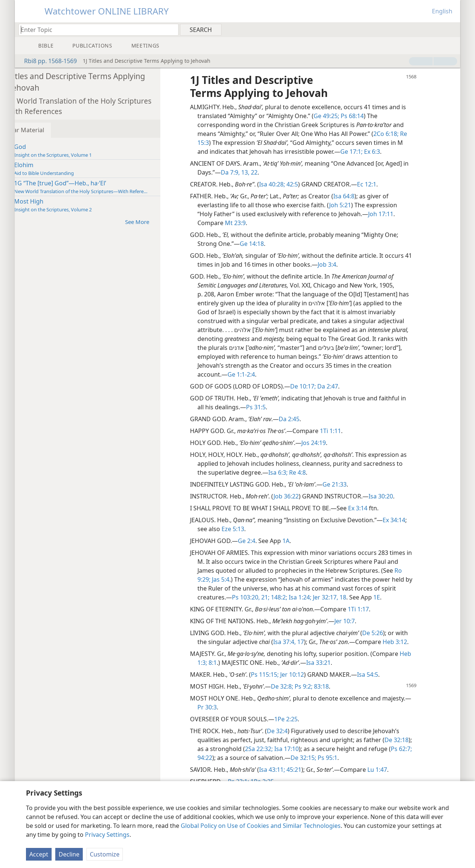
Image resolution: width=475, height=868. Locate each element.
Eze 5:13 (254, 529)
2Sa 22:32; (300, 749)
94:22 (250, 758)
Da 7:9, (252, 172)
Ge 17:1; (373, 152)
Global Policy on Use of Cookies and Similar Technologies (261, 826)
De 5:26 (394, 633)
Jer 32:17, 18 (350, 597)
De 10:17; (325, 386)
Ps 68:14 (373, 116)
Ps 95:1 (373, 758)
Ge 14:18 (273, 244)
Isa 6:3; (299, 472)
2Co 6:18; (407, 134)
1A (307, 541)
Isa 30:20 (402, 496)
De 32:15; (349, 758)
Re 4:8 (318, 472)
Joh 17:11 (402, 214)
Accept (39, 854)
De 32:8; (304, 686)
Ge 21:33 (356, 484)
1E (398, 597)
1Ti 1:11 (352, 431)
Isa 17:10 (327, 749)
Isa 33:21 (353, 663)
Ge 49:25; (348, 116)
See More (162, 222)
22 (275, 172)
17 (321, 642)
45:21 (315, 770)
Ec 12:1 (388, 184)
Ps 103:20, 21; (272, 597)
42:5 (313, 184)
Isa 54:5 (389, 674)
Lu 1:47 (399, 770)
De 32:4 (299, 731)
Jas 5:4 (241, 579)
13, (266, 172)
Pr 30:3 (235, 707)
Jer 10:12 (313, 674)
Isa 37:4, (306, 642)
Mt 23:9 (257, 223)
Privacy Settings (107, 835)
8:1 (246, 663)
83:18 (342, 686)
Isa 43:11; (294, 770)
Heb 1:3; (230, 663)
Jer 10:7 (366, 621)
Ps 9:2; (324, 686)
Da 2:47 (348, 386)
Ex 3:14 (379, 508)
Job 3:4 (357, 264)
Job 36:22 (308, 496)
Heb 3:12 (416, 642)
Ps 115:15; (286, 674)
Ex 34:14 (415, 520)
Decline (69, 854)
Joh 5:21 (362, 205)
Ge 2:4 (268, 541)
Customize (105, 854)
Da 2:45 (311, 419)
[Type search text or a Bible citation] (95, 30)
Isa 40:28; (294, 184)
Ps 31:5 (277, 407)
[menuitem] (452, 29)
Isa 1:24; (321, 597)
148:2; (300, 597)
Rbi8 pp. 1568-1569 (47, 61)
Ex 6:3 (393, 152)
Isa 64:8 (365, 196)
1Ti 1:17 (380, 609)
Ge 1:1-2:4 (263, 374)
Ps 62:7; (231, 758)
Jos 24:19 (335, 443)
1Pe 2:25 (307, 719)
